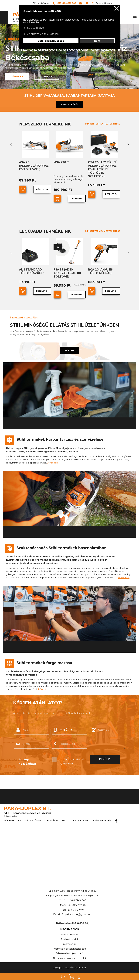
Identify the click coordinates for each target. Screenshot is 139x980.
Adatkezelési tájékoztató (69, 948)
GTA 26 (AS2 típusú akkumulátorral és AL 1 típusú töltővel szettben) (104, 167)
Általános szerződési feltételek (70, 953)
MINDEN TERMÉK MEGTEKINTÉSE (103, 124)
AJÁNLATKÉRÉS (69, 104)
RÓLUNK (69, 345)
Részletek (42, 189)
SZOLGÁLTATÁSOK (30, 815)
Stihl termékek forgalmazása (44, 657)
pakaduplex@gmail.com (79, 909)
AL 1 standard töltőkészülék (31, 270)
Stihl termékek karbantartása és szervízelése (60, 434)
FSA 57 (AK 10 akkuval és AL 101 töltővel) (70, 270)
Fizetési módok (70, 929)
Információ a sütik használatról (70, 943)
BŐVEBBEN (17, 76)
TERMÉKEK (47, 76)
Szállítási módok (70, 934)
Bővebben (52, 457)
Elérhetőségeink (41, 3)
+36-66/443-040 (77, 895)
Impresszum (69, 939)
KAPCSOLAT (81, 815)
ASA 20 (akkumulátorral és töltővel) (35, 165)
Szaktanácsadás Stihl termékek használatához (61, 543)
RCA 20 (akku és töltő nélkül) (100, 270)
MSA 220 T (61, 162)
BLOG (66, 815)
